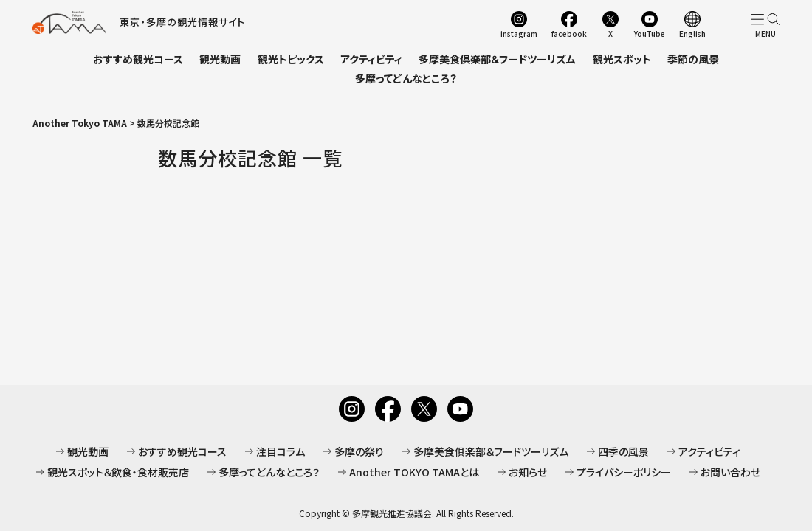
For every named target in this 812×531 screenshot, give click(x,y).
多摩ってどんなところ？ (406, 78)
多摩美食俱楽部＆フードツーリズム (491, 451)
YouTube (650, 33)
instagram (519, 33)
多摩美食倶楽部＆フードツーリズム (497, 59)
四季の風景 (623, 451)
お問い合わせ (730, 472)
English (692, 33)
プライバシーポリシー (624, 472)
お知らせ (528, 472)
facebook (569, 33)
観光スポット (622, 59)
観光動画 (220, 59)
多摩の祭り (359, 451)
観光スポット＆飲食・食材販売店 (118, 472)
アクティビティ (371, 59)
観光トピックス (291, 59)
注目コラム (281, 451)
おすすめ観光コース (138, 59)
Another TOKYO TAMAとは (414, 472)
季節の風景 (693, 59)
